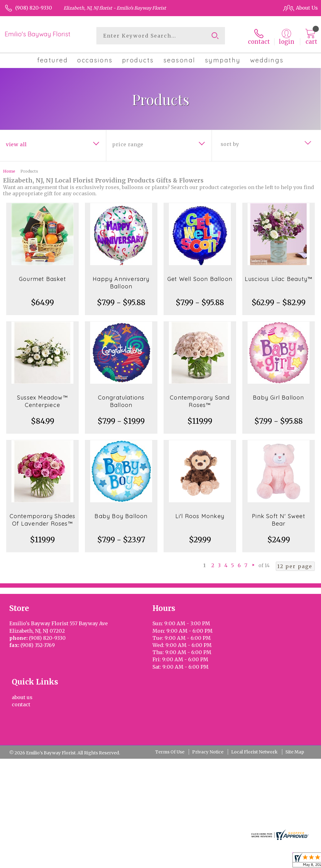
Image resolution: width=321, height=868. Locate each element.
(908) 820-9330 (34, 8)
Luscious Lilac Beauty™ (279, 278)
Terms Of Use (170, 699)
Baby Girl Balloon (278, 397)
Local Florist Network (254, 699)
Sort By (230, 143)
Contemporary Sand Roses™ (200, 400)
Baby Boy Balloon (121, 515)
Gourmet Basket (42, 278)
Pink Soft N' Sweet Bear (279, 519)
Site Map (295, 699)
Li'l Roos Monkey (200, 515)
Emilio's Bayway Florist (37, 34)
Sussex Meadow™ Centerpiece (42, 400)
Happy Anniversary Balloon (121, 282)
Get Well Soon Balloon (200, 278)
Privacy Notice (208, 699)
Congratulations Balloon (121, 400)
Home (9, 170)
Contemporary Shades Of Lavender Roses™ (43, 519)
